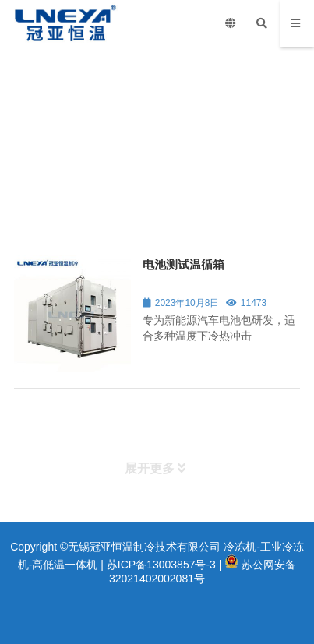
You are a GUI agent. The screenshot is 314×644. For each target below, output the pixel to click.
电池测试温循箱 (183, 264)
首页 (23, 187)
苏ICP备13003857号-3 (161, 565)
